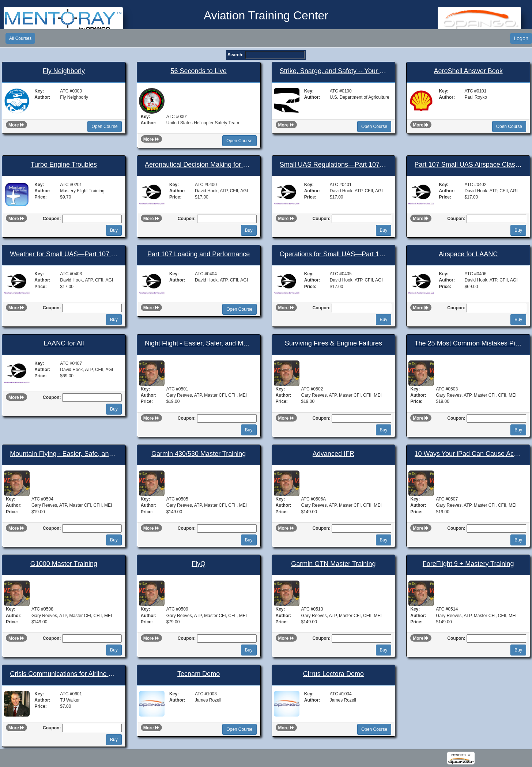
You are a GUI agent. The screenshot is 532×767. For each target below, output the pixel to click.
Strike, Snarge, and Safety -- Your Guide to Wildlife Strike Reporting (333, 71)
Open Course (104, 126)
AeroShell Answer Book (468, 71)
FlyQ (199, 564)
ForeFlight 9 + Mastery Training (468, 564)
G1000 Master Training (64, 564)
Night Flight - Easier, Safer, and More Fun (199, 343)
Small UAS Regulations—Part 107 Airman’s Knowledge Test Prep (333, 165)
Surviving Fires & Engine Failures (333, 343)
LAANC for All (64, 343)
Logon (521, 38)
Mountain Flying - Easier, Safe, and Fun (64, 454)
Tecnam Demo (199, 674)
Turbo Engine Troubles (64, 165)
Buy (114, 230)
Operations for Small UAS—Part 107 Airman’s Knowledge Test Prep (333, 254)
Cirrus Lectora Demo (333, 674)
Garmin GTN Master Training (333, 564)
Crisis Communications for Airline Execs (64, 674)
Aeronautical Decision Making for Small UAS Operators (199, 165)
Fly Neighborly (64, 71)
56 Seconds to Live (199, 71)
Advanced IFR (333, 454)
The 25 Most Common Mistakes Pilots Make (468, 343)
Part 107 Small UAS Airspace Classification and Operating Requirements (468, 165)
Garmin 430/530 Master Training (199, 454)
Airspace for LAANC (468, 254)
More (16, 125)
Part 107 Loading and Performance (199, 254)
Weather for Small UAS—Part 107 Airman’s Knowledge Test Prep (64, 254)
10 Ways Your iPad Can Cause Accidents (468, 454)
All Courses (20, 38)
